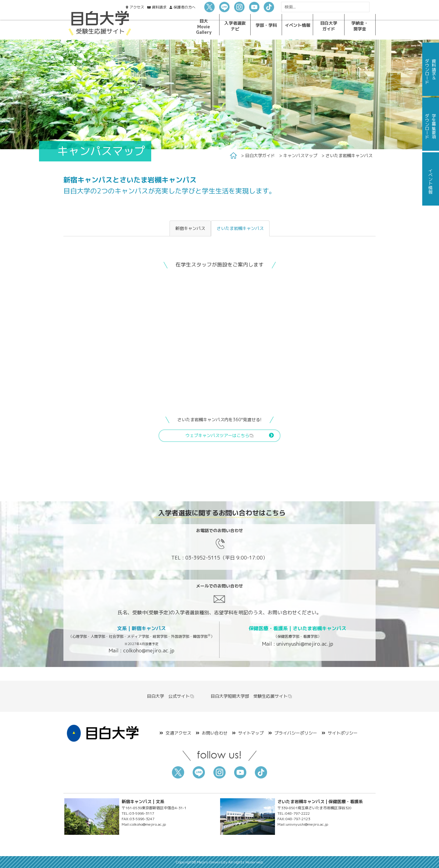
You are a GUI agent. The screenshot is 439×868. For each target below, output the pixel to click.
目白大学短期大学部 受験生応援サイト (251, 696)
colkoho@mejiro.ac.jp (149, 651)
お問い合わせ (215, 733)
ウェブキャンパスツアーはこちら (220, 435)
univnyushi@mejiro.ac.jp (305, 644)
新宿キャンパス (190, 228)
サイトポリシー (343, 733)
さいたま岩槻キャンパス (240, 228)
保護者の (184, 7)
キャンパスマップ (300, 155)
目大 (204, 26)
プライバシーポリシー (296, 733)
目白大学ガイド (260, 155)
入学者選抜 (235, 26)
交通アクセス (178, 733)
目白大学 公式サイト (171, 696)
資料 (159, 7)
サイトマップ (251, 733)
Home (233, 156)
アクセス (137, 7)
